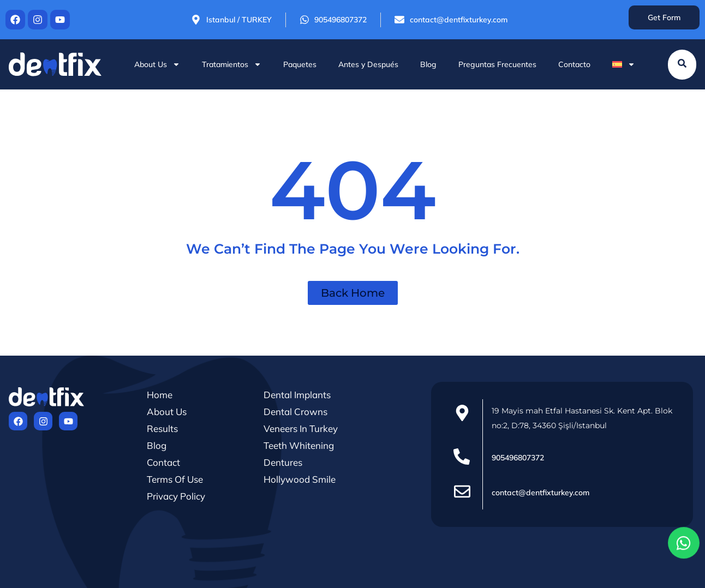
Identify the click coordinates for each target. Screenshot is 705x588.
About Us (157, 64)
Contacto (574, 64)
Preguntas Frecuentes (497, 64)
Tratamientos (232, 64)
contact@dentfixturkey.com (540, 493)
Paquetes (300, 64)
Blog (428, 64)
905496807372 (518, 458)
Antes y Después (368, 64)
